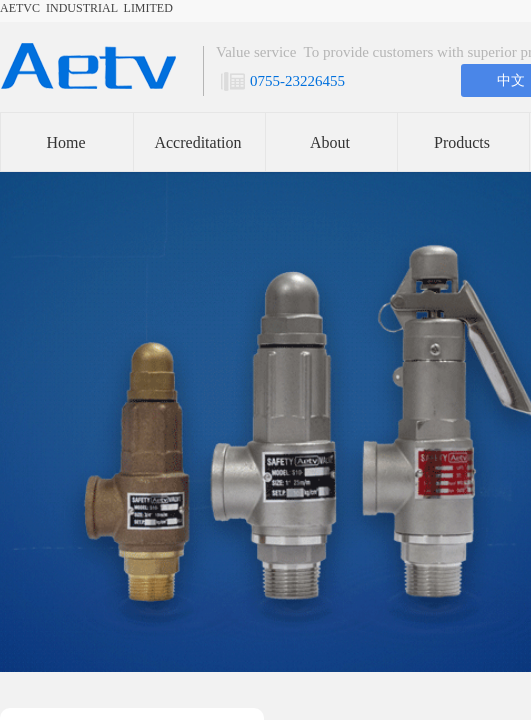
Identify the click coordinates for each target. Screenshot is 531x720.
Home (65, 142)
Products (462, 142)
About (330, 142)
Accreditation (197, 142)
